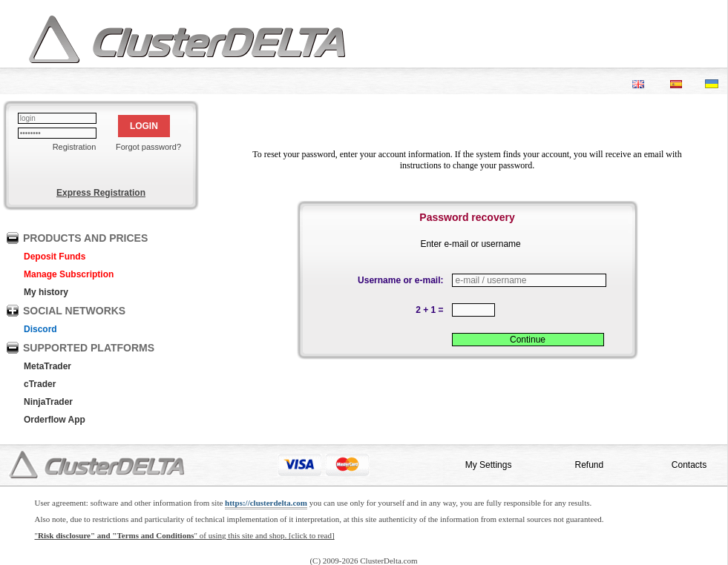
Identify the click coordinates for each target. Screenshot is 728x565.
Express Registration (101, 193)
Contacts (689, 465)
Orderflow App (55, 420)
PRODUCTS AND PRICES (85, 238)
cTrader (40, 384)
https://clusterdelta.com (266, 503)
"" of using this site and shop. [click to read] (185, 535)
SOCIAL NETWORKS (74, 311)
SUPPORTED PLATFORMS (89, 348)
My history (46, 292)
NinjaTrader (48, 402)
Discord (40, 329)
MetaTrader (47, 366)
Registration (75, 147)
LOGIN (144, 126)
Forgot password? (148, 147)
